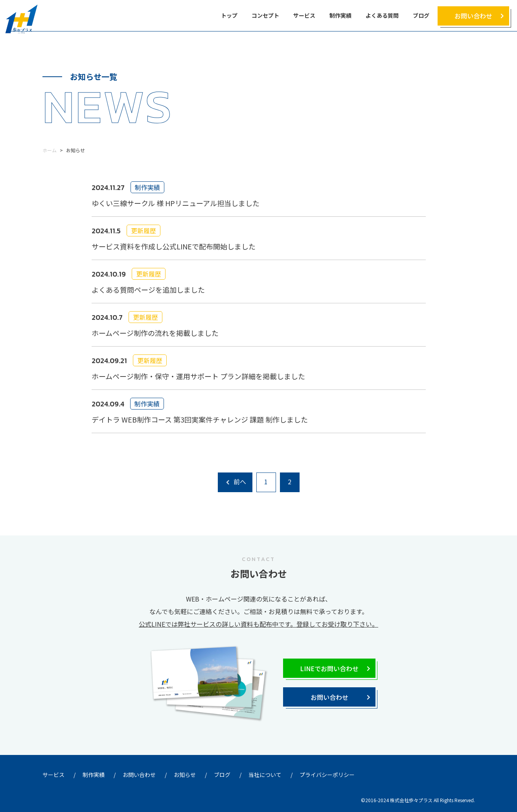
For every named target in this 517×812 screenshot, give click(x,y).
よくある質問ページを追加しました (148, 290)
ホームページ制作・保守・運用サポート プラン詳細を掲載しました (198, 376)
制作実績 (340, 15)
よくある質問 (382, 15)
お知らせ (185, 775)
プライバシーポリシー (327, 775)
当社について (265, 775)
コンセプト (265, 15)
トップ (229, 15)
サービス (304, 15)
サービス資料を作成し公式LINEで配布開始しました (174, 246)
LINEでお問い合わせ (329, 668)
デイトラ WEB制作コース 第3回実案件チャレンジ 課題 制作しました (200, 419)
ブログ (421, 15)
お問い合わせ (473, 16)
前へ (240, 482)
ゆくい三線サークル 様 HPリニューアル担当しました (176, 203)
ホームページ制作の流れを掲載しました (155, 333)
